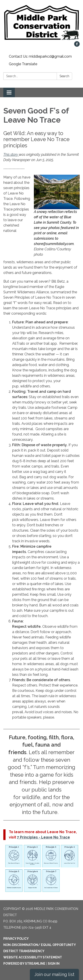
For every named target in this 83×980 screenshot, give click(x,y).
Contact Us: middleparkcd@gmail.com (40, 56)
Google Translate (23, 64)
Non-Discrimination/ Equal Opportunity (40, 945)
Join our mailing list (54, 974)
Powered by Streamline (24, 964)
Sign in (54, 964)
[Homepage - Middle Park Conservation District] (41, 23)
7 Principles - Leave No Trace (43, 837)
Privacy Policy (16, 939)
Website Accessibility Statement (33, 957)
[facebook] (77, 46)
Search (64, 76)
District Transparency (24, 951)
